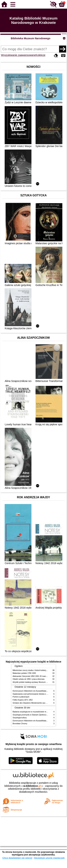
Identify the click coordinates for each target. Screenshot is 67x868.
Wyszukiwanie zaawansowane (18, 55)
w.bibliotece (32, 786)
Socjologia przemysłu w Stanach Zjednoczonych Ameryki (35, 715)
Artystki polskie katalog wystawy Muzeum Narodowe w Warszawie (39, 682)
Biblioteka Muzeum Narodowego (30, 38)
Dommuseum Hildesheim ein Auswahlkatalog (31, 691)
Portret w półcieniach (21, 697)
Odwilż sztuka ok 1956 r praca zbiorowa (29, 679)
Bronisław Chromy (20, 724)
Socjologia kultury (20, 718)
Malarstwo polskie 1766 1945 (24, 673)
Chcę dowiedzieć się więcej (17, 858)
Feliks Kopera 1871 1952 (23, 700)
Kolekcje (41, 55)
